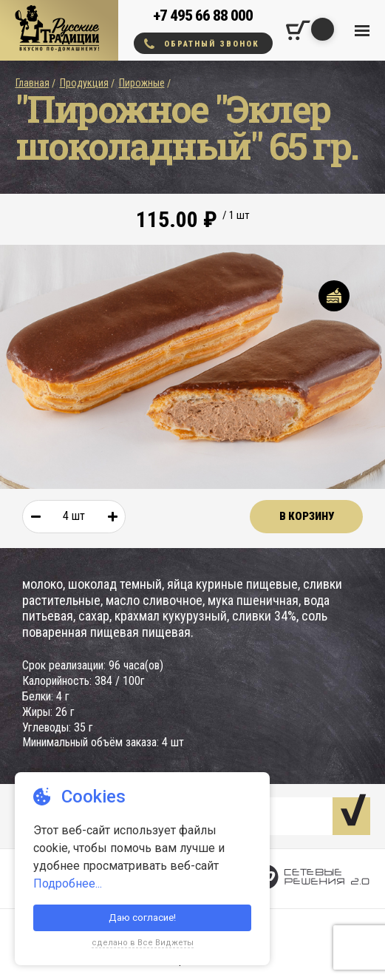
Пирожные (142, 83)
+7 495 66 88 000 (203, 16)
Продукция (84, 83)
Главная (33, 83)
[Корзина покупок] (298, 30)
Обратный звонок (202, 44)
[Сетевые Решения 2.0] (311, 879)
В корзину (307, 516)
